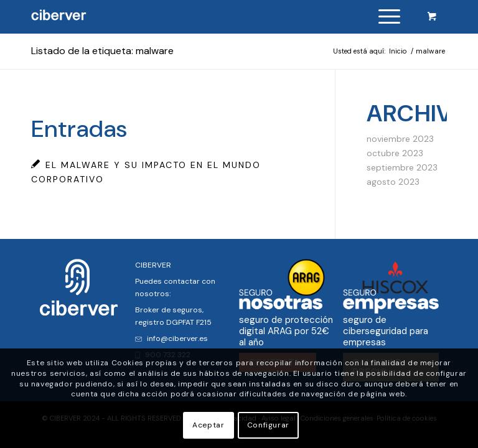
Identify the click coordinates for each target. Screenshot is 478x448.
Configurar (268, 425)
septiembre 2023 (402, 167)
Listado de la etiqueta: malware (102, 51)
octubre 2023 (395, 153)
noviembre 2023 (400, 139)
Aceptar (208, 425)
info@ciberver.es (171, 338)
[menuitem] (387, 17)
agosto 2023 (393, 182)
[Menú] (383, 17)
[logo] (59, 17)
